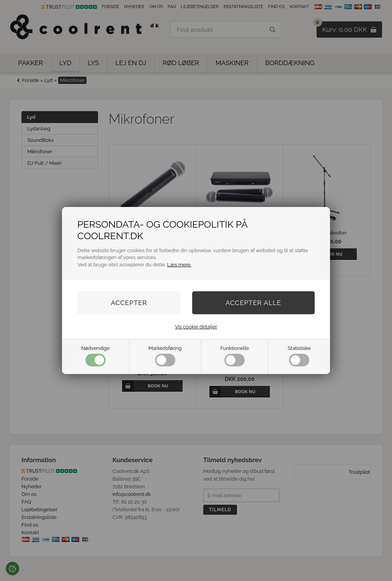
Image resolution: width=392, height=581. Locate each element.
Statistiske (299, 356)
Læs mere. (179, 265)
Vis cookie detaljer (196, 327)
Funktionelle (235, 356)
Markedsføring (165, 356)
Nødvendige (95, 356)
